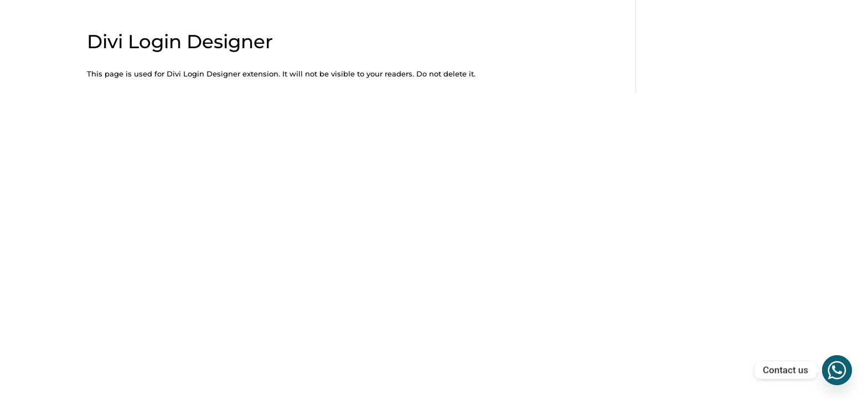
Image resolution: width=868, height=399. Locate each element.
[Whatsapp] (837, 370)
